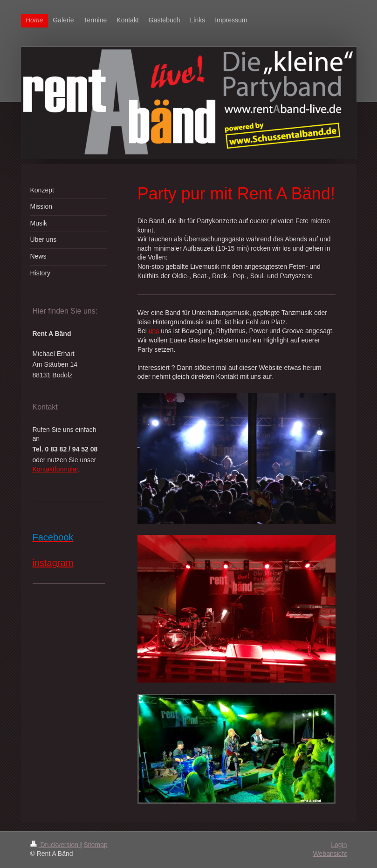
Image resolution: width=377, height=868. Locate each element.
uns (154, 331)
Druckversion (55, 845)
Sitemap (96, 845)
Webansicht (330, 854)
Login (339, 845)
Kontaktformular (55, 469)
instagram (53, 563)
